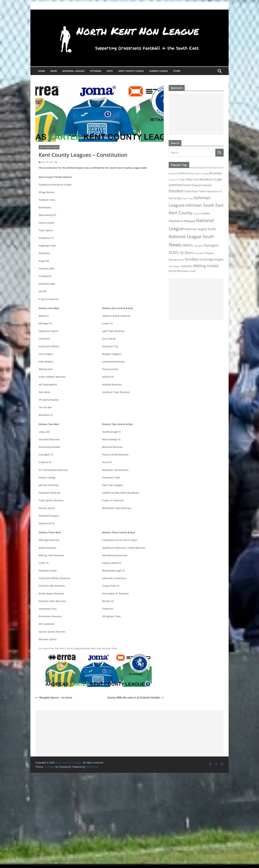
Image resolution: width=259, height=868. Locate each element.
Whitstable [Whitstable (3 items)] (183, 271)
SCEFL (110, 71)
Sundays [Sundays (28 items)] (192, 259)
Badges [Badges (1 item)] (192, 174)
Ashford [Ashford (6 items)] (183, 173)
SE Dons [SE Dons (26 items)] (186, 253)
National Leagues (74, 71)
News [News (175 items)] (175, 245)
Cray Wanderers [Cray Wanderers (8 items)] (203, 179)
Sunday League (158, 71)
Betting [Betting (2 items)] (205, 174)
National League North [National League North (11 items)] (200, 229)
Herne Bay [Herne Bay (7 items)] (175, 198)
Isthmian (96, 71)
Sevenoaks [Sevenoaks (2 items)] (199, 253)
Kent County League (131, 71)
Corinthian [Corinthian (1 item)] (173, 180)
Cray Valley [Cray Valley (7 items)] (185, 179)
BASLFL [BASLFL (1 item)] (198, 174)
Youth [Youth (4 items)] (193, 271)
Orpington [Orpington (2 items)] (199, 246)
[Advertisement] (196, 114)
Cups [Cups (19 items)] (218, 179)
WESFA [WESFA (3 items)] (172, 271)
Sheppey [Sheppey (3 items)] (209, 253)
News (54, 71)
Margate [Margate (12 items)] (190, 221)
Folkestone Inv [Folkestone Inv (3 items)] (214, 191)
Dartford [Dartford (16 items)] (175, 185)
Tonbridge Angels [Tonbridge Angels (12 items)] (212, 259)
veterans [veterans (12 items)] (187, 266)
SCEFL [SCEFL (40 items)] (174, 252)
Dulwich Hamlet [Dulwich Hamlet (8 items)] (202, 185)
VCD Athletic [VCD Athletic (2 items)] (174, 266)
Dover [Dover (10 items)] (187, 185)
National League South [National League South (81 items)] (191, 236)
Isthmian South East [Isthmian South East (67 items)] (204, 205)
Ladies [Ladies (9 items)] (206, 213)
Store (177, 71)
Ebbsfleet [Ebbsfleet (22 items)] (176, 191)
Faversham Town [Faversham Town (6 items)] (195, 191)
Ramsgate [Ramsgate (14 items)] (211, 245)
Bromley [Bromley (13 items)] (216, 173)
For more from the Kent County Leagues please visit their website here (78, 648)
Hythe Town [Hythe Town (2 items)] (188, 198)
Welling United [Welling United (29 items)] (206, 266)
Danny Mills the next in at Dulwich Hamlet (136, 698)
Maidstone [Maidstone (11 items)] (176, 221)
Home (42, 71)
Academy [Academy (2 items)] (173, 174)
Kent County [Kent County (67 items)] (180, 213)
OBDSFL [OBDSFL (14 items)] (187, 245)
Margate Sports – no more (54, 698)
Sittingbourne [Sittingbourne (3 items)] (176, 260)
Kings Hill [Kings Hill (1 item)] (197, 214)
